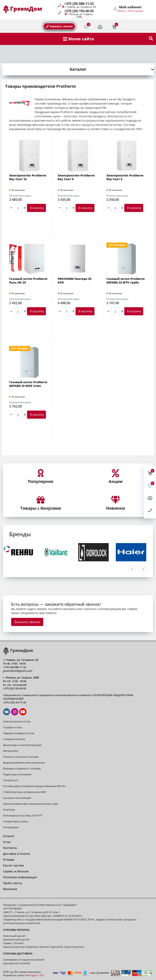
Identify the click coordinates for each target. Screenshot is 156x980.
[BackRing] (150, 510)
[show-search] (151, 39)
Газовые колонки (14, 739)
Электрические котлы (17, 721)
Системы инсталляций (17, 798)
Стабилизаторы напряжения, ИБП (24, 792)
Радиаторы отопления (17, 774)
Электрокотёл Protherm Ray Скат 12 (28, 177)
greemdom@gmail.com (18, 671)
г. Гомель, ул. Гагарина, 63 (80, 7)
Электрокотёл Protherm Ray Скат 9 (76, 177)
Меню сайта (78, 39)
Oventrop (9, 810)
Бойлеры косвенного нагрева (22, 768)
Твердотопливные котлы (19, 733)
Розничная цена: (20, 196)
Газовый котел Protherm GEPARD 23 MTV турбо (126, 281)
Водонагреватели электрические (24, 763)
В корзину (36, 208)
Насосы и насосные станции (21, 757)
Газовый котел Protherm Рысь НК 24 (28, 281)
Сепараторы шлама (16, 821)
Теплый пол (10, 780)
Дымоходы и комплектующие (22, 745)
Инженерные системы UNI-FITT (23, 815)
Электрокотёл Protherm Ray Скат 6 (125, 177)
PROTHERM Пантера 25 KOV (75, 281)
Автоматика (11, 751)
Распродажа (11, 827)
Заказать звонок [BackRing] (59, 26)
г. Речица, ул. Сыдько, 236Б (80, 16)
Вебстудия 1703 (34, 975)
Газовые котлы (12, 727)
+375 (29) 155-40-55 (79, 11)
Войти (121, 11)
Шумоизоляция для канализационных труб (30, 804)
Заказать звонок (27, 622)
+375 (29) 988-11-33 (79, 4)
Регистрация (135, 11)
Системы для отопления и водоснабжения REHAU (34, 786)
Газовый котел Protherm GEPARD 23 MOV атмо (28, 384)
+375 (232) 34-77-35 (15, 702)
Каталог (78, 69)
